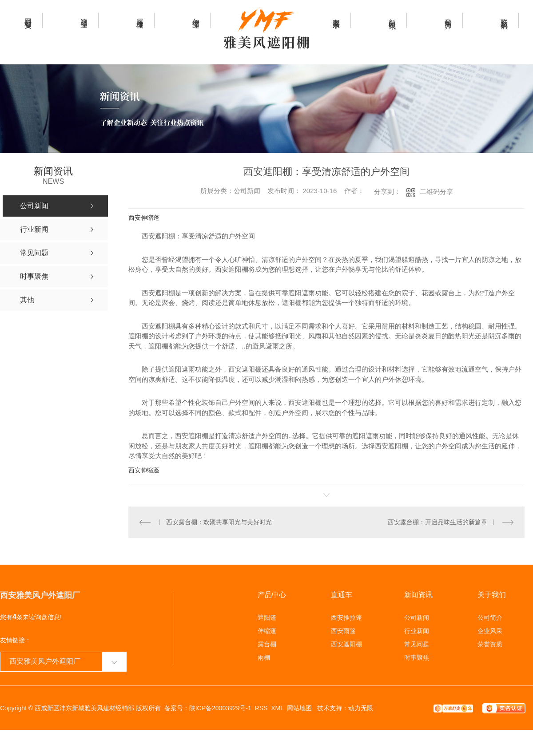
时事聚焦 (417, 657)
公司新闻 (417, 617)
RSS (261, 708)
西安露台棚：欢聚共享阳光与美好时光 (219, 522)
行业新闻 (417, 630)
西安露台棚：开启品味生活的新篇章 (438, 522)
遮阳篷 (267, 617)
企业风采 (490, 630)
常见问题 (417, 644)
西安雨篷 (343, 630)
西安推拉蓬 (346, 617)
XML (277, 708)
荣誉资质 (490, 644)
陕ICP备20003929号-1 (220, 708)
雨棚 (264, 657)
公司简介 (490, 617)
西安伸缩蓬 (144, 218)
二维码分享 (436, 192)
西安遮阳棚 (346, 644)
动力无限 (361, 708)
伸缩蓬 (267, 630)
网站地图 (299, 708)
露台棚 (267, 644)
